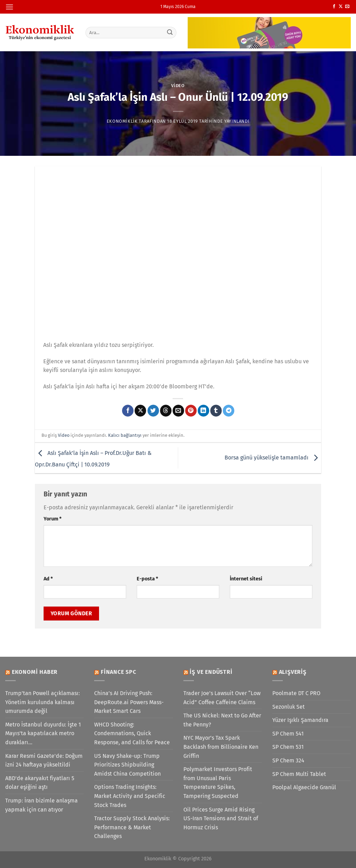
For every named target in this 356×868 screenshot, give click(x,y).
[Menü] (9, 7)
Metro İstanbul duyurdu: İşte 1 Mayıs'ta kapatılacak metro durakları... (43, 733)
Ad (48, 579)
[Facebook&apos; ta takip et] (334, 7)
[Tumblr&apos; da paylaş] (216, 411)
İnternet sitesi (246, 579)
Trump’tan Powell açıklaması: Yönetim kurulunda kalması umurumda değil (43, 702)
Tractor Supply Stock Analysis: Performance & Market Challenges (132, 827)
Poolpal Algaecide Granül (304, 787)
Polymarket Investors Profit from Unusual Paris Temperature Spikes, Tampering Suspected (218, 783)
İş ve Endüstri (211, 672)
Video (178, 86)
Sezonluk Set (289, 707)
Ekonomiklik (122, 121)
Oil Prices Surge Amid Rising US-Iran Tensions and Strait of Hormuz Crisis (221, 818)
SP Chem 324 (288, 760)
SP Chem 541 (288, 734)
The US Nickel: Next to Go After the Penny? (222, 720)
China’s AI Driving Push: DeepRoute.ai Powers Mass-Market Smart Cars (129, 702)
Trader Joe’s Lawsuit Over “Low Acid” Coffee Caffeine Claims (222, 698)
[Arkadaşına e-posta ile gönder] (178, 411)
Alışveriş (293, 672)
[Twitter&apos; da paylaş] (153, 411)
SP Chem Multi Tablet (299, 774)
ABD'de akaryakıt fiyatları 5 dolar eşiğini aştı (40, 783)
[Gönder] (170, 32)
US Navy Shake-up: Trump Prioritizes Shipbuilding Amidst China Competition (127, 765)
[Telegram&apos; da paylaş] (229, 411)
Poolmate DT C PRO (296, 693)
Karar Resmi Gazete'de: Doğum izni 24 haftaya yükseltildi (44, 760)
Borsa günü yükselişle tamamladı (273, 458)
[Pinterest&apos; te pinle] (191, 411)
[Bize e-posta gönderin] (347, 7)
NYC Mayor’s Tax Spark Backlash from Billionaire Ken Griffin (221, 747)
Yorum (52, 519)
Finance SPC (119, 672)
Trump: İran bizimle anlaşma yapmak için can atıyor (41, 805)
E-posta (147, 579)
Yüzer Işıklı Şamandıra (300, 720)
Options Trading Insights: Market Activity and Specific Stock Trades (130, 796)
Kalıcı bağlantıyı (125, 435)
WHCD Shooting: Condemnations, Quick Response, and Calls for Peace (132, 733)
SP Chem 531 (288, 747)
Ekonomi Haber (35, 672)
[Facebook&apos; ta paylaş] (128, 411)
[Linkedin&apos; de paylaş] (203, 411)
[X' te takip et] (341, 7)
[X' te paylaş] (140, 411)
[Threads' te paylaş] (166, 411)
